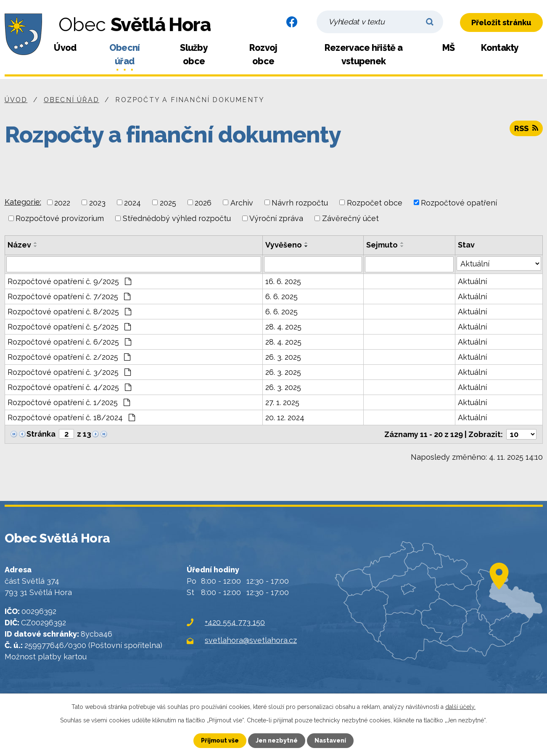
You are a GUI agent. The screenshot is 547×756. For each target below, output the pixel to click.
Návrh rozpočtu (300, 202)
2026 (203, 202)
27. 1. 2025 (282, 402)
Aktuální (472, 281)
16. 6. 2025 (283, 281)
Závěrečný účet (350, 218)
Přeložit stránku (501, 22)
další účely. (460, 707)
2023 (97, 202)
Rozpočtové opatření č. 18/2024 (71, 418)
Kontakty (500, 48)
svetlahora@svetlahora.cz (251, 640)
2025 (168, 202)
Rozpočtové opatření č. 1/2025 (69, 402)
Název (19, 245)
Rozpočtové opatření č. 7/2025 (69, 296)
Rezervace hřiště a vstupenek (363, 54)
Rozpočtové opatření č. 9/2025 (69, 281)
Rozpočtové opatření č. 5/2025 (69, 327)
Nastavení (330, 740)
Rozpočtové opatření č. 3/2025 (69, 372)
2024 (132, 202)
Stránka (41, 434)
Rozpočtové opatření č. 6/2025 (69, 342)
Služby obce (194, 54)
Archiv (242, 202)
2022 (62, 202)
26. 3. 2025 (283, 357)
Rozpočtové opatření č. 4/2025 (69, 387)
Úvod (65, 48)
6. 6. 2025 (281, 296)
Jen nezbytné (277, 740)
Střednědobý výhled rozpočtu (177, 218)
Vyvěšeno (284, 245)
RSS (526, 128)
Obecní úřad (125, 54)
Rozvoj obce (263, 54)
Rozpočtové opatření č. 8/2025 (69, 312)
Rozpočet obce (375, 202)
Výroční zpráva (276, 218)
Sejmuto (382, 245)
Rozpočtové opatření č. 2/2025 (69, 357)
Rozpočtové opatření (459, 202)
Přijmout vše (220, 740)
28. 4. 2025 (283, 327)
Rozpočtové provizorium (60, 218)
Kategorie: (23, 202)
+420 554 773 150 (235, 622)
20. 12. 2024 (285, 418)
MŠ (449, 48)
